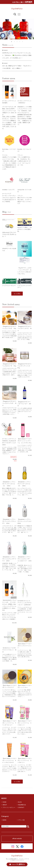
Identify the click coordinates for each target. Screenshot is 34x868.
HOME (4, 802)
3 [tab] (17, 42)
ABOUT (4, 805)
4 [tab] (20, 42)
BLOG (19, 802)
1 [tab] (12, 42)
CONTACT (21, 807)
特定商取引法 (21, 805)
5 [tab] (22, 42)
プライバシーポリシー (8, 807)
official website (17, 839)
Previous (3, 29)
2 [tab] (14, 42)
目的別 (4, 820)
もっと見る (17, 294)
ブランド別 (21, 820)
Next (31, 29)
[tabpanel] (17, 29)
